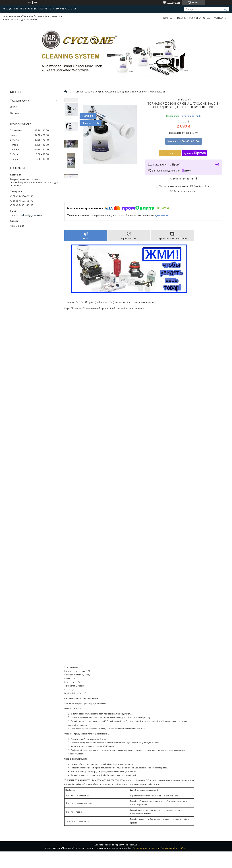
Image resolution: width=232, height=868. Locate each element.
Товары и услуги (187, 18)
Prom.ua (133, 845)
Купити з (195, 153)
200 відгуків (174, 2)
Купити (170, 153)
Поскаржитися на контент (146, 848)
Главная (168, 18)
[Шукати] (225, 9)
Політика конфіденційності (174, 848)
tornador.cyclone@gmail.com (26, 215)
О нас (207, 18)
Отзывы (14, 113)
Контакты (220, 18)
